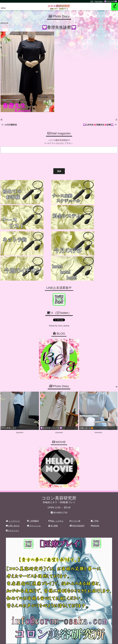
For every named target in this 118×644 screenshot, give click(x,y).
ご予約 (95, 510)
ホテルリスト (13, 520)
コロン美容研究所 (59, 5)
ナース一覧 (75, 510)
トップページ (13, 510)
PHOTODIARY (77, 515)
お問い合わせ (13, 515)
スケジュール (34, 515)
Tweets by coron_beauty (59, 315)
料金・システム (56, 510)
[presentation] (20, 160)
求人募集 (53, 515)
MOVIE (95, 515)
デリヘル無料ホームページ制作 (73, 640)
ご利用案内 (33, 510)
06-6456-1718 (60, 502)
